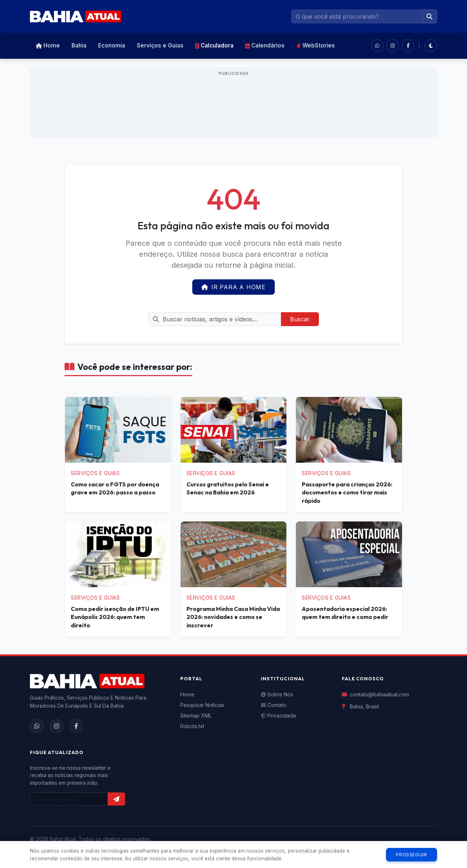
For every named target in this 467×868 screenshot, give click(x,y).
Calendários (265, 45)
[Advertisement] (233, 107)
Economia (112, 45)
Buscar (300, 319)
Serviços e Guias (160, 45)
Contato (274, 705)
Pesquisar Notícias (202, 705)
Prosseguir (411, 855)
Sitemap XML (196, 716)
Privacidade (279, 716)
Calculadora (214, 45)
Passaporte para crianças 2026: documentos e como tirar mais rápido (347, 492)
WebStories (316, 45)
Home (48, 45)
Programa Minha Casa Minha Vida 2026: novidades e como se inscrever (233, 617)
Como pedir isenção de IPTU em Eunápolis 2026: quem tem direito (115, 617)
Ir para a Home (233, 287)
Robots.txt (192, 726)
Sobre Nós (277, 694)
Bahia (79, 45)
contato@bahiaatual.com (375, 694)
